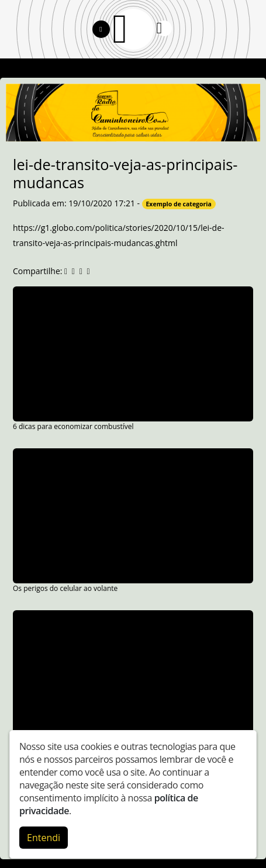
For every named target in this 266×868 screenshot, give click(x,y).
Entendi (44, 838)
